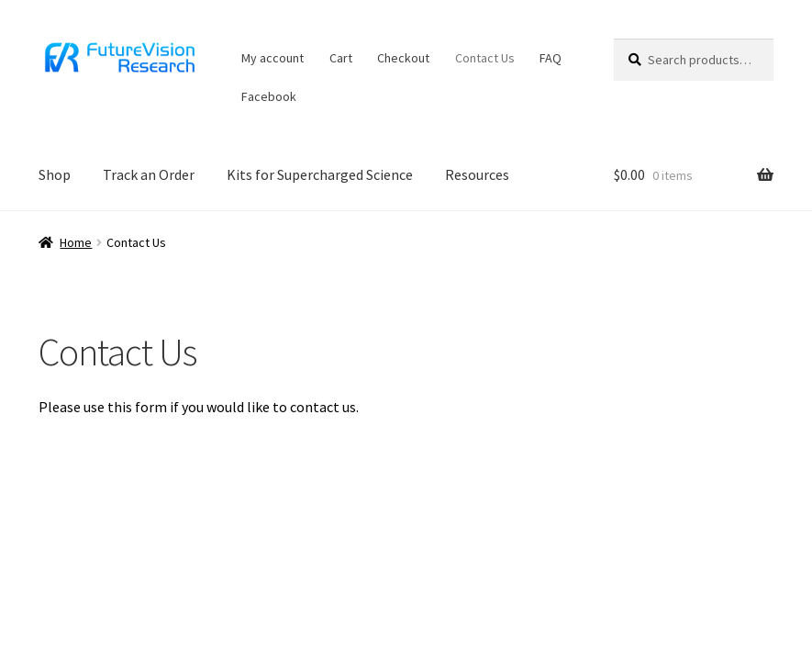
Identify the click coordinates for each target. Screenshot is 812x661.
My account (273, 58)
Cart (341, 58)
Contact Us (485, 58)
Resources (477, 174)
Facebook (269, 96)
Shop (55, 174)
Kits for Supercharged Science (320, 174)
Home (76, 242)
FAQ (551, 58)
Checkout (403, 58)
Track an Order (149, 174)
